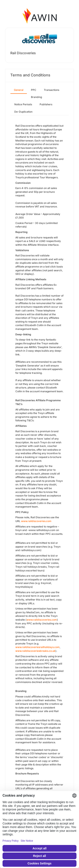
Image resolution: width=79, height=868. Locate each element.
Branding (36, 97)
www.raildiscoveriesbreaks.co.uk (35, 651)
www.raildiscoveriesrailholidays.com (37, 647)
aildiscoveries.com (40, 521)
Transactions (52, 90)
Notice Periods (23, 104)
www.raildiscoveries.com (42, 620)
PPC (34, 90)
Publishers (46, 104)
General (19, 90)
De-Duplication (23, 112)
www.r (25, 521)
